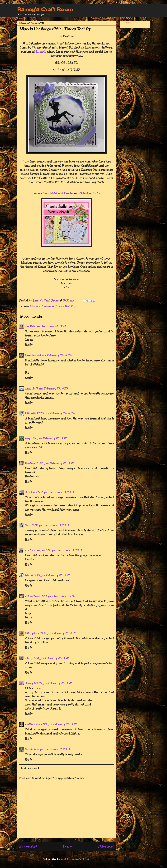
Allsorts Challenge (42, 306)
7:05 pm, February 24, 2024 (58, 633)
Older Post (106, 846)
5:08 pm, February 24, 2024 (52, 575)
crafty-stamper (35, 550)
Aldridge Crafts (89, 193)
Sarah (29, 749)
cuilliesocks (33, 724)
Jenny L (30, 683)
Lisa (28, 388)
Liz (27, 326)
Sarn (28, 525)
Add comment (30, 768)
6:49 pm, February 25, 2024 (54, 683)
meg (28, 438)
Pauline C (31, 463)
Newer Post (28, 846)
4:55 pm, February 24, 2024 (64, 550)
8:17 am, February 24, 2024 (48, 326)
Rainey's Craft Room (45, 9)
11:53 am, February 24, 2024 (50, 388)
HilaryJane (32, 633)
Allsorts (41, 52)
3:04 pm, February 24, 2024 (56, 492)
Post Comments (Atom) (75, 859)
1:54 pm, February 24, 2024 (56, 463)
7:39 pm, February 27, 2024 (52, 749)
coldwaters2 (33, 596)
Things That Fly (65, 306)
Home (67, 846)
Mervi (29, 575)
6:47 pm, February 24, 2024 (60, 596)
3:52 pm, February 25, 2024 (51, 658)
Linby (29, 658)
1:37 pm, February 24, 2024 (49, 438)
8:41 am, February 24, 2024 (53, 355)
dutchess (31, 492)
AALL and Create (61, 193)
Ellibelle (31, 413)
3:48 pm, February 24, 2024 (51, 525)
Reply (29, 345)
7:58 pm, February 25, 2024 (59, 724)
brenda (30, 355)
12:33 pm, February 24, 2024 (56, 413)
